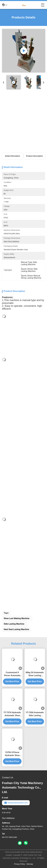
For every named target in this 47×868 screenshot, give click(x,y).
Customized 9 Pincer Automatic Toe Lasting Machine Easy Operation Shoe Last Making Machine (12, 674)
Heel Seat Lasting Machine (16, 629)
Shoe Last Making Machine (17, 618)
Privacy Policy (20, 864)
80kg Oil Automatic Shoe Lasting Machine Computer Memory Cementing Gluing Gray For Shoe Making (35, 674)
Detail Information (13, 156)
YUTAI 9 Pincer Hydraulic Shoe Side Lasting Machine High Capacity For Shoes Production (12, 754)
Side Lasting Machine (14, 624)
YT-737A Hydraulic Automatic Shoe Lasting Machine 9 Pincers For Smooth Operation (12, 714)
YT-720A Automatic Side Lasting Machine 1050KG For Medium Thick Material (35, 714)
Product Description (34, 156)
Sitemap (30, 864)
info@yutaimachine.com (16, 803)
